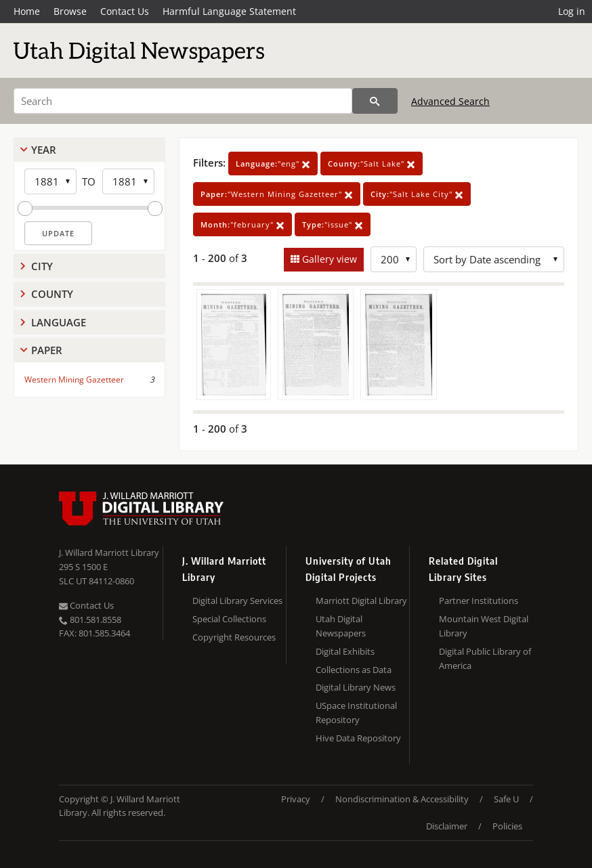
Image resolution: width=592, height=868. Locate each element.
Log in (572, 11)
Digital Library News (356, 687)
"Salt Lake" (372, 164)
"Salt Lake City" (417, 194)
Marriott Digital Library (361, 601)
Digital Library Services (237, 601)
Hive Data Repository (358, 738)
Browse (70, 11)
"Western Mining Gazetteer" (277, 194)
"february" (242, 224)
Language (59, 322)
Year (44, 150)
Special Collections (229, 619)
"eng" (273, 164)
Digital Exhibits (345, 651)
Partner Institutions (479, 601)
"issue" (333, 224)
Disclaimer (447, 826)
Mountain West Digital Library (484, 626)
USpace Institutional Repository (356, 713)
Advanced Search (450, 101)
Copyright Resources (234, 637)
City (42, 266)
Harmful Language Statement (229, 11)
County (52, 294)
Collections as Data (354, 670)
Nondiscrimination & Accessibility (402, 799)
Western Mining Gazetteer (74, 379)
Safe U (506, 799)
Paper (47, 350)
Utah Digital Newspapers (341, 626)
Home (27, 11)
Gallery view (328, 259)
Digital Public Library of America (485, 658)
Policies (507, 826)
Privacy (296, 799)
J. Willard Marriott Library (109, 552)
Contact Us (125, 11)
